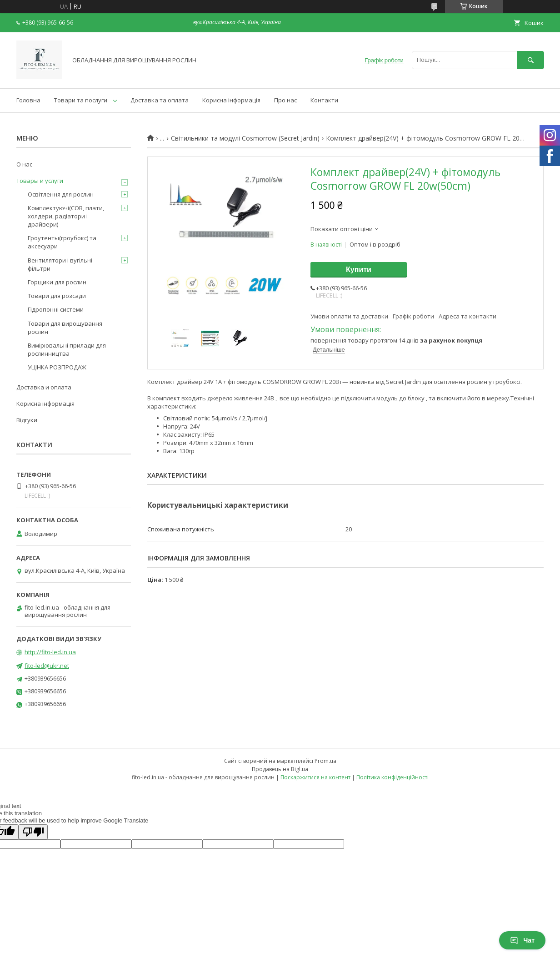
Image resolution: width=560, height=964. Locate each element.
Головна (28, 100)
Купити (359, 270)
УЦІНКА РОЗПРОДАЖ (57, 367)
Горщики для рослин (57, 282)
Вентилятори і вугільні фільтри (60, 264)
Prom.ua (325, 761)
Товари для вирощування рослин (65, 328)
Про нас (285, 100)
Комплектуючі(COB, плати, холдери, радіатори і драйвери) (66, 216)
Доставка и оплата (44, 387)
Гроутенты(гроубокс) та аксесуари (62, 242)
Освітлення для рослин (61, 194)
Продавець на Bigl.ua (280, 769)
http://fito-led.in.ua (50, 652)
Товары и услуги (40, 181)
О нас (24, 164)
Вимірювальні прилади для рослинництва (67, 349)
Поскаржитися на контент (315, 777)
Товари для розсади (57, 296)
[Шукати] (530, 60)
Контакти (324, 100)
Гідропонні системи (56, 309)
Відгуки (27, 420)
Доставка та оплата (160, 100)
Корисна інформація (231, 100)
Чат (522, 940)
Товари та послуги (81, 100)
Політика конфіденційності (392, 777)
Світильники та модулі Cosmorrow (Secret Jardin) (245, 138)
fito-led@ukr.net (47, 666)
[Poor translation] (33, 832)
